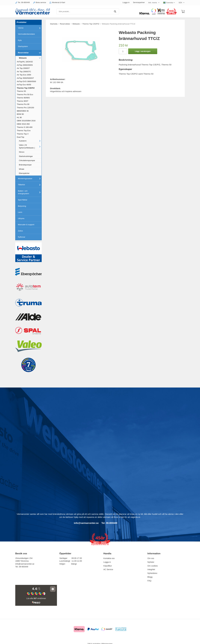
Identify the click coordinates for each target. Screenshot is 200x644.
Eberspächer (24, 173)
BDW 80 (20, 114)
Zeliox (20, 231)
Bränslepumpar (25, 165)
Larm (20, 212)
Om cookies (153, 566)
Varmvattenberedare (26, 34)
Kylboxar (22, 237)
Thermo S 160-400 (25, 127)
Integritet (151, 569)
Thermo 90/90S (23, 98)
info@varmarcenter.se (25, 564)
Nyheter (151, 562)
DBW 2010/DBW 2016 (26, 121)
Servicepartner (139, 2)
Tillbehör (30, 185)
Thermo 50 (21, 91)
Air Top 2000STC (24, 72)
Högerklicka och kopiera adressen (66, 91)
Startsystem (23, 46)
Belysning (22, 206)
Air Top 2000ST (23, 68)
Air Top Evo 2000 (24, 75)
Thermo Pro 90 (23, 104)
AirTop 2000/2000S (25, 65)
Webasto (30, 58)
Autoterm (30, 141)
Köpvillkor (108, 566)
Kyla (20, 40)
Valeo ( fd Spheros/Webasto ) (30, 146)
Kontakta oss (109, 558)
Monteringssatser (30, 178)
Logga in (126, 2)
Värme (30, 28)
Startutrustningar (26, 156)
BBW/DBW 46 (23, 111)
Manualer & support (26, 225)
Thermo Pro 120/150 (25, 108)
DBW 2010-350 (23, 124)
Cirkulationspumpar (27, 160)
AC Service (108, 569)
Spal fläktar (23, 200)
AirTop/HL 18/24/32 (25, 62)
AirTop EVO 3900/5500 (26, 81)
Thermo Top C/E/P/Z (26, 88)
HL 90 (19, 117)
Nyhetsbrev (152, 573)
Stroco (22, 152)
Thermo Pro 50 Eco (25, 95)
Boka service (40, 2)
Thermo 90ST (23, 101)
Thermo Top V (23, 134)
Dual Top (20, 137)
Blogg (150, 577)
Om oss (151, 558)
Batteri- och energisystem (30, 192)
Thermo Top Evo (24, 131)
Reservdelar (30, 53)
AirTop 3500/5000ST (25, 78)
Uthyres (21, 218)
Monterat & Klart (57, 2)
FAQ (149, 581)
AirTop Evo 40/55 (24, 85)
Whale (22, 169)
